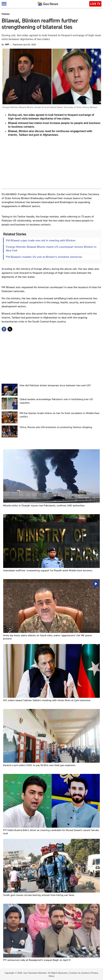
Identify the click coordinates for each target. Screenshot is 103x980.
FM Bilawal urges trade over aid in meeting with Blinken (41, 240)
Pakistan (6, 14)
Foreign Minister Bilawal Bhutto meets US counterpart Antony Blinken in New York (51, 249)
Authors (86, 973)
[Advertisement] (52, 162)
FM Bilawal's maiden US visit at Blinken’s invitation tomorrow (44, 257)
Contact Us (75, 973)
